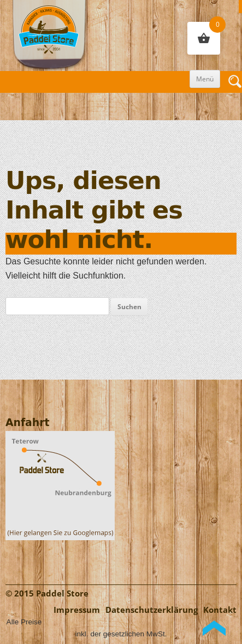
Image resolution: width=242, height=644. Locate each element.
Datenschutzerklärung (152, 610)
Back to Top (214, 628)
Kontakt (220, 610)
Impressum (77, 610)
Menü (205, 79)
